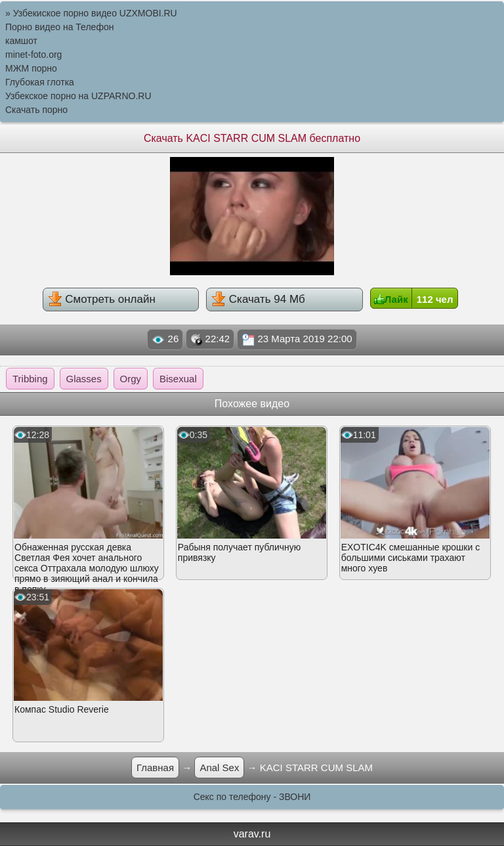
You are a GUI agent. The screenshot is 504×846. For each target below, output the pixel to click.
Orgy (131, 379)
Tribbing (30, 379)
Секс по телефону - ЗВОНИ (252, 797)
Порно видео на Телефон (59, 27)
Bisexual (178, 379)
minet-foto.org (33, 55)
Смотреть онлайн (102, 299)
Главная (155, 768)
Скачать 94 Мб (258, 299)
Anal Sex (219, 768)
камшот (21, 41)
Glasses (84, 379)
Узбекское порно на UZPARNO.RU (78, 96)
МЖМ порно (31, 68)
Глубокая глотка (40, 82)
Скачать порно (36, 110)
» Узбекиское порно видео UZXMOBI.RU (91, 13)
